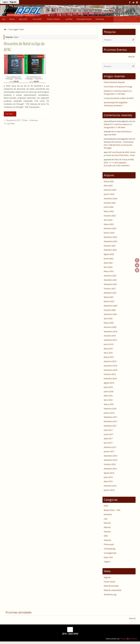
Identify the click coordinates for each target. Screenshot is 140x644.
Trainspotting (110, 549)
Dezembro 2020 (110, 306)
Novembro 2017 (111, 421)
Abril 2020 (108, 319)
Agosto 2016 (109, 473)
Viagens (107, 562)
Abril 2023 (108, 220)
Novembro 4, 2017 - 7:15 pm (17, 120)
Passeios (107, 540)
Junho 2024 (109, 207)
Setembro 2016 (110, 469)
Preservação (109, 544)
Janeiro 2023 (109, 233)
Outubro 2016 (110, 464)
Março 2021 (109, 297)
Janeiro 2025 (109, 194)
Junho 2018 (109, 391)
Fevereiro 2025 (110, 190)
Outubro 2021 (110, 289)
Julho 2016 (108, 477)
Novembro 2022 (111, 241)
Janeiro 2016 (109, 490)
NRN (106, 536)
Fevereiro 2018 (110, 409)
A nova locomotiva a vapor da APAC (119, 98)
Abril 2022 (108, 267)
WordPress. (133, 639)
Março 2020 (109, 323)
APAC (106, 506)
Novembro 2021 (111, 284)
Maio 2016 (108, 481)
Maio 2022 (108, 263)
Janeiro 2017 (109, 451)
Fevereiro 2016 (110, 486)
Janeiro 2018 (109, 413)
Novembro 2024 (111, 198)
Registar (107, 577)
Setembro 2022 (110, 250)
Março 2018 (109, 404)
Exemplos (108, 514)
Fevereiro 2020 (110, 327)
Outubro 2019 (110, 336)
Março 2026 (109, 181)
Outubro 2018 (110, 374)
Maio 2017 (108, 439)
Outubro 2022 (110, 246)
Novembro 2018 (111, 370)
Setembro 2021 (110, 293)
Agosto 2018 (109, 383)
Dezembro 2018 (110, 366)
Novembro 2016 (111, 460)
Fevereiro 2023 (110, 228)
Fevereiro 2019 (110, 361)
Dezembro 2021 (110, 280)
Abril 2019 (108, 353)
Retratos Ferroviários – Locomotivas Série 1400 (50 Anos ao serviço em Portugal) (119, 145)
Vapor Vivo (108, 557)
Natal (12, 124)
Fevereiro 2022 (110, 276)
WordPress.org (110, 594)
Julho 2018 (108, 387)
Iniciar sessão (109, 582)
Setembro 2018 (110, 379)
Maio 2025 (108, 186)
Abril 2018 (108, 400)
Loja (8, 124)
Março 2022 (109, 271)
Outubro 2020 (110, 310)
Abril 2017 (108, 443)
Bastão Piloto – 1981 (112, 510)
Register (13, 2)
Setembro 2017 (110, 426)
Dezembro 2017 (110, 417)
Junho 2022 (109, 259)
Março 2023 (109, 224)
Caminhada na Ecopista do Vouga (118, 87)
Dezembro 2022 (110, 237)
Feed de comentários (113, 590)
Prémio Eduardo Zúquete (114, 82)
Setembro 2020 (110, 314)
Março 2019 (109, 357)
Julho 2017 (108, 430)
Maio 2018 (108, 396)
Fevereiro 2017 (110, 447)
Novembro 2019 (111, 331)
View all (131, 57)
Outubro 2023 (110, 216)
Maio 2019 (108, 349)
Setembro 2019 (110, 340)
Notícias (34, 120)
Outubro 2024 (110, 203)
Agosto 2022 (109, 254)
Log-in (5, 2)
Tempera (124, 639)
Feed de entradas (111, 586)
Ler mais (10, 114)
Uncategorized (110, 553)
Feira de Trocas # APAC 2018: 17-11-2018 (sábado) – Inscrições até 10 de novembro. (119, 163)
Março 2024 (109, 211)
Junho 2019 (109, 344)
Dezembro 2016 (110, 456)
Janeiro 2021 (109, 301)
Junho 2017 (109, 434)
